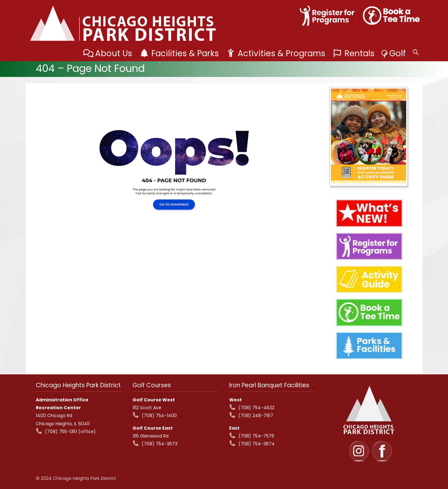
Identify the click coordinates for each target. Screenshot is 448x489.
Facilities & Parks (185, 53)
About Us (114, 53)
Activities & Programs (281, 53)
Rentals (359, 53)
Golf (397, 53)
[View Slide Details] (369, 137)
